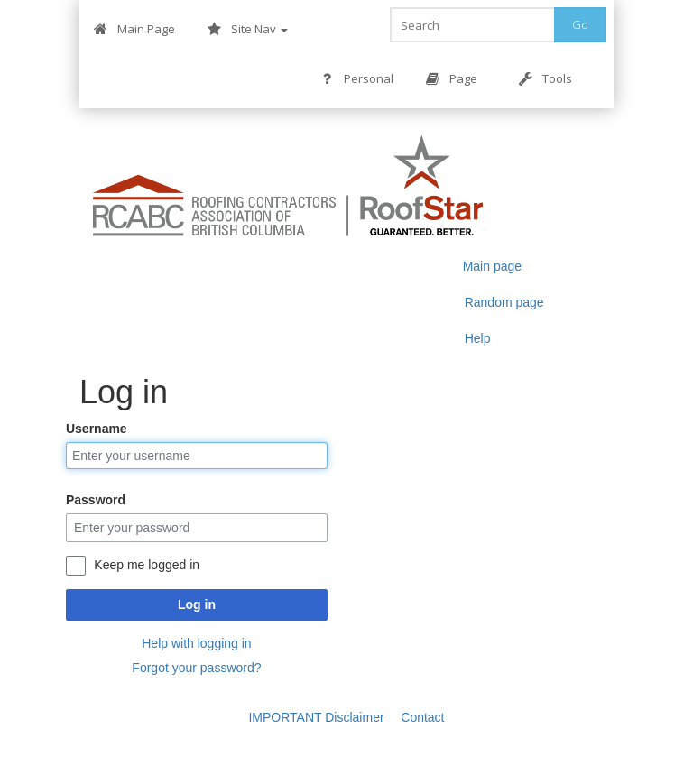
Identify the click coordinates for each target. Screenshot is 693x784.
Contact (422, 717)
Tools (545, 79)
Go (580, 24)
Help (478, 338)
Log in (197, 604)
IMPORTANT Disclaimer (316, 717)
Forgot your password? (196, 668)
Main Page (134, 29)
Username (97, 429)
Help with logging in (196, 643)
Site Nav (248, 29)
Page (452, 79)
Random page (504, 302)
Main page (492, 266)
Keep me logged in (147, 565)
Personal (357, 79)
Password (96, 500)
